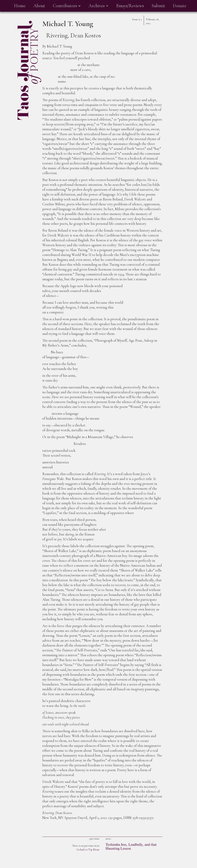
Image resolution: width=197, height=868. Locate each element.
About (39, 6)
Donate (180, 6)
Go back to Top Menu (88, 850)
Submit (158, 6)
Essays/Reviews (130, 6)
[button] (67, 6)
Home (20, 6)
